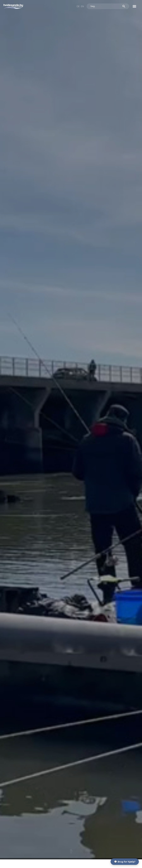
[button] (134, 6)
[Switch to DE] (78, 6)
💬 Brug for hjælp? (125, 862)
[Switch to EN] (82, 6)
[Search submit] (124, 6)
